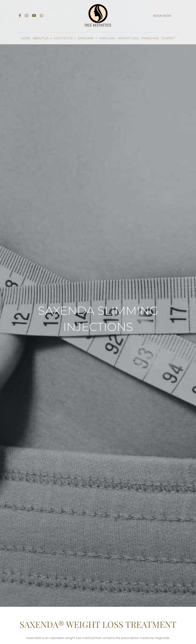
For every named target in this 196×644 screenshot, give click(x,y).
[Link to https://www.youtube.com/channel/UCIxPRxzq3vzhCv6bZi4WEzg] (34, 16)
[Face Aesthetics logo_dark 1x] (98, 4)
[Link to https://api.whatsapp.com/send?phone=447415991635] (42, 16)
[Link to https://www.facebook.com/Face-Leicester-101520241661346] (20, 16)
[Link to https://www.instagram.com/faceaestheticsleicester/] (27, 16)
